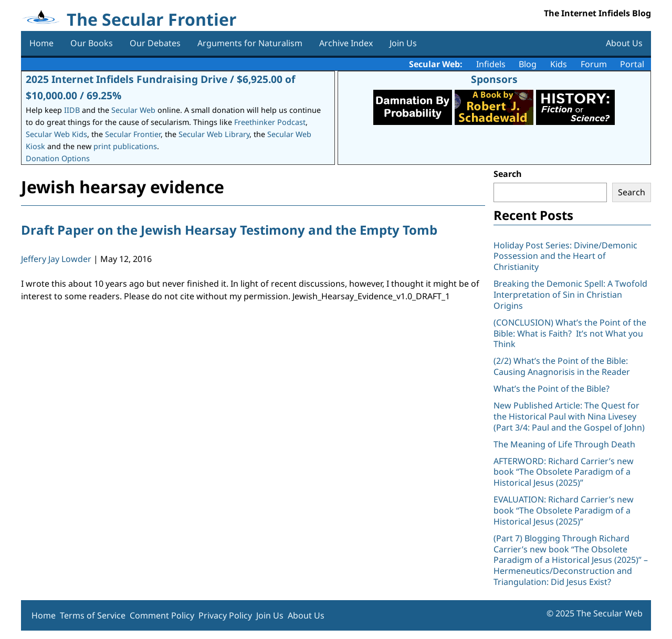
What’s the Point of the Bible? (552, 389)
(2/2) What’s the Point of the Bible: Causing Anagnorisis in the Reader (562, 366)
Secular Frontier (133, 134)
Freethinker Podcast (270, 122)
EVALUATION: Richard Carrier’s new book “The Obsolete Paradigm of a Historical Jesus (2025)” (564, 510)
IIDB (72, 110)
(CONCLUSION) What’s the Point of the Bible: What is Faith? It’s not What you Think (570, 333)
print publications (125, 146)
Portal (632, 64)
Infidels (491, 64)
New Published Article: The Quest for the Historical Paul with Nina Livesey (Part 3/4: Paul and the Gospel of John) (569, 416)
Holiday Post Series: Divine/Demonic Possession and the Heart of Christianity (565, 256)
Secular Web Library (214, 134)
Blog (528, 64)
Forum (594, 64)
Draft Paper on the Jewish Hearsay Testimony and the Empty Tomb (229, 230)
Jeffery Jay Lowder (56, 259)
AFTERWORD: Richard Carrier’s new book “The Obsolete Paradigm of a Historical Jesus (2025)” (564, 472)
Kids (559, 64)
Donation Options (58, 158)
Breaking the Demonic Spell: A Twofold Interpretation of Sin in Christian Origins (570, 295)
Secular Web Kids (56, 134)
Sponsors (494, 79)
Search (508, 174)
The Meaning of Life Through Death (564, 444)
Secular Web (133, 110)
